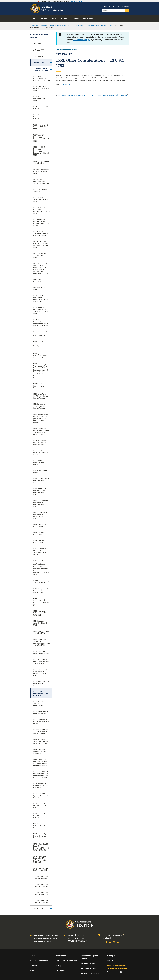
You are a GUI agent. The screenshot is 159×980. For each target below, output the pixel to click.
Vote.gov (111, 961)
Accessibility (61, 956)
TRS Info (83, 941)
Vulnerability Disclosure (90, 974)
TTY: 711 (73, 941)
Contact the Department (77, 935)
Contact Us (125, 6)
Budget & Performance (39, 961)
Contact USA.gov (114, 972)
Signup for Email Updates (113, 935)
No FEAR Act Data (88, 964)
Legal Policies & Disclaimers (67, 961)
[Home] (47, 12)
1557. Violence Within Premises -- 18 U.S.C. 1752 (76, 95)
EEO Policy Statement (90, 969)
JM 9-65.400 (67, 84)
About (33, 956)
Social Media (107, 938)
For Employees (61, 971)
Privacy (59, 966)
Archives (34, 966)
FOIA (32, 971)
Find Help (116, 6)
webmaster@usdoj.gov (82, 40)
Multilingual (111, 956)
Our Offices (106, 6)
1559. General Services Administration (112, 95)
